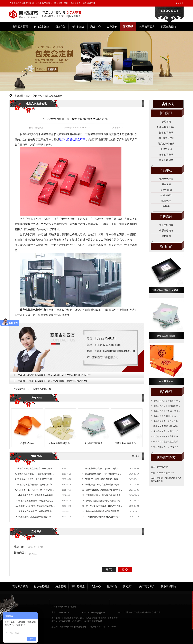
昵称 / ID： (20, 547)
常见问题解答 (166, 160)
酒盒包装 (61, 27)
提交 (125, 570)
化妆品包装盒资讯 (54, 96)
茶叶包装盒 (78, 27)
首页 (28, 96)
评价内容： (20, 553)
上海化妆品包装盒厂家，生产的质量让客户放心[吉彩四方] (57, 381)
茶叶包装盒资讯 (166, 138)
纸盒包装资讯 (166, 155)
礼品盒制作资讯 (166, 144)
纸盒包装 (166, 201)
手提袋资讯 (166, 149)
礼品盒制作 (166, 195)
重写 (109, 570)
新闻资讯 (128, 27)
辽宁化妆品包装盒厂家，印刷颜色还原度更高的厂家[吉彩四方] (59, 375)
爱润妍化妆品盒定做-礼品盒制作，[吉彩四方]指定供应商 (77, 621)
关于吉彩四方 (147, 27)
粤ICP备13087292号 (107, 627)
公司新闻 (166, 122)
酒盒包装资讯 (166, 133)
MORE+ (136, 456)
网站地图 (180, 3)
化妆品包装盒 (42, 27)
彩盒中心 (96, 27)
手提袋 (166, 206)
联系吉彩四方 (168, 27)
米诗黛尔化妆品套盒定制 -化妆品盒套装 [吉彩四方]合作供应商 (90, 618)
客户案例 (112, 27)
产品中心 (166, 170)
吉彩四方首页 (20, 27)
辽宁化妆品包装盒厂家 (39, 389)
